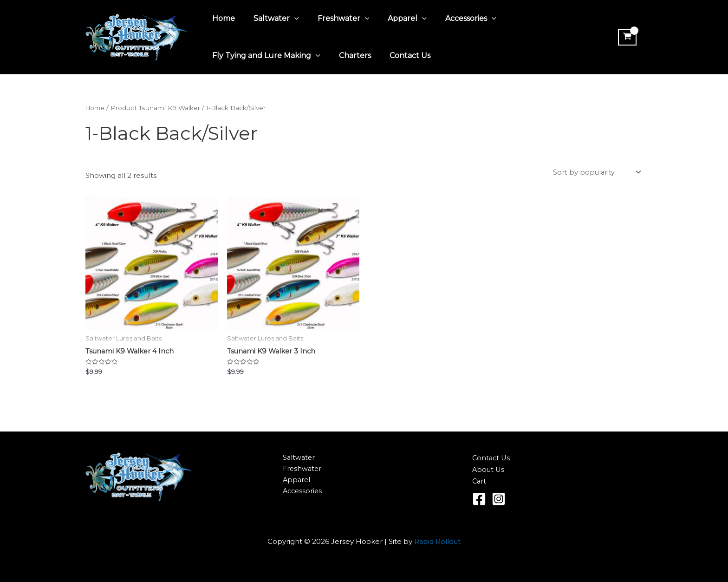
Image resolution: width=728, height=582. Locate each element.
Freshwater (334, 19)
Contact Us (401, 56)
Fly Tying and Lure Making (264, 56)
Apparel (394, 19)
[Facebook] (479, 499)
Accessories (454, 19)
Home (222, 18)
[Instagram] (499, 499)
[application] (289, 19)
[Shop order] (595, 173)
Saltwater (271, 19)
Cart (480, 482)
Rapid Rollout (438, 542)
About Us (489, 470)
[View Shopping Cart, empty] (626, 37)
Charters (349, 56)
